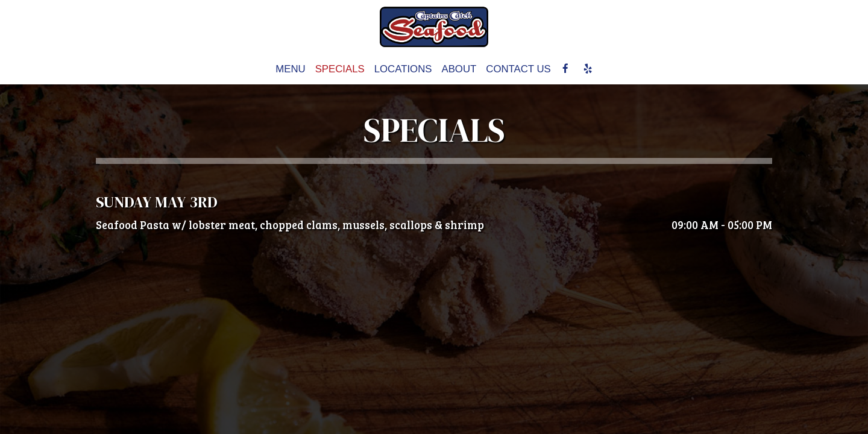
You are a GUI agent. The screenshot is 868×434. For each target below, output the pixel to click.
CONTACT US (518, 69)
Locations (403, 69)
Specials (340, 69)
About (459, 69)
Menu (290, 69)
